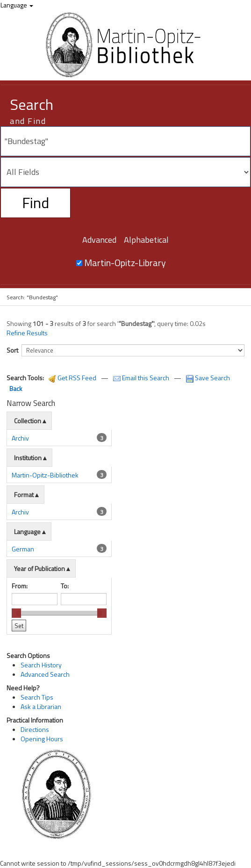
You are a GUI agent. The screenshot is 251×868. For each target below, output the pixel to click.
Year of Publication (39, 568)
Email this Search (142, 378)
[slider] (16, 613)
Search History (41, 665)
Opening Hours (42, 739)
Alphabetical (146, 240)
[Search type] (125, 172)
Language (17, 5)
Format (24, 495)
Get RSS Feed (72, 378)
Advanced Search (45, 674)
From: (20, 586)
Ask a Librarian (41, 706)
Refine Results (27, 333)
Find (36, 203)
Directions (35, 729)
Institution (28, 458)
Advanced (99, 240)
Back (16, 389)
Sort (12, 350)
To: (65, 586)
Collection (28, 421)
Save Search (208, 378)
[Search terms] (125, 141)
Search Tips (37, 697)
